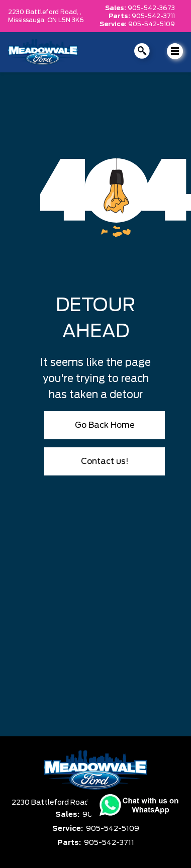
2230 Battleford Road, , (45, 12)
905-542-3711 (153, 16)
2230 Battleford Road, (52, 803)
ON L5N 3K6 (66, 20)
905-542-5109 (152, 24)
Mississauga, (28, 20)
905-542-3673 (151, 8)
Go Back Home (105, 425)
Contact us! (105, 461)
